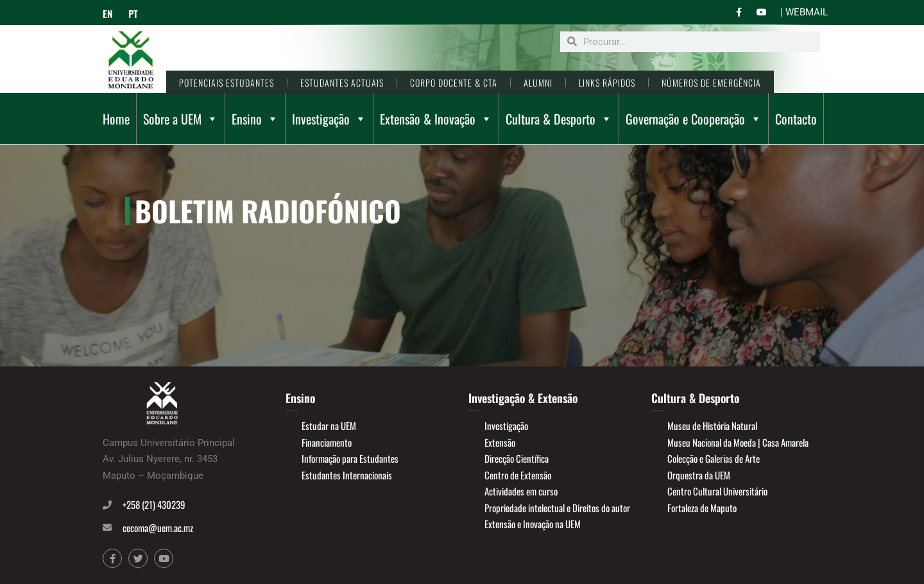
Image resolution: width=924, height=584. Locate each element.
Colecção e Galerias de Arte (714, 458)
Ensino (255, 119)
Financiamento (327, 442)
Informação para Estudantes (350, 458)
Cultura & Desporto (559, 119)
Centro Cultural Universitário (717, 491)
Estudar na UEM (329, 425)
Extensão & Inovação (436, 119)
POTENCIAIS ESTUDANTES (227, 82)
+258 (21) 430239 (154, 504)
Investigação (329, 119)
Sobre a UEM (181, 119)
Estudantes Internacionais (347, 475)
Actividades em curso (521, 491)
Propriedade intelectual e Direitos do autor (557, 508)
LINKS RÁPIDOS (607, 82)
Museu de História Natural (712, 425)
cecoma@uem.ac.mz (158, 528)
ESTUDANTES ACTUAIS (342, 82)
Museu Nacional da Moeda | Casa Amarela (738, 442)
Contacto (796, 119)
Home (116, 119)
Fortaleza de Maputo (702, 508)
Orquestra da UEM (699, 475)
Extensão (500, 442)
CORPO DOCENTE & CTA (454, 82)
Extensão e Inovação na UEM (533, 524)
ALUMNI (538, 82)
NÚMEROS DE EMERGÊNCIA (711, 82)
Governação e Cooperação (694, 119)
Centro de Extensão (518, 475)
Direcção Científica (517, 458)
